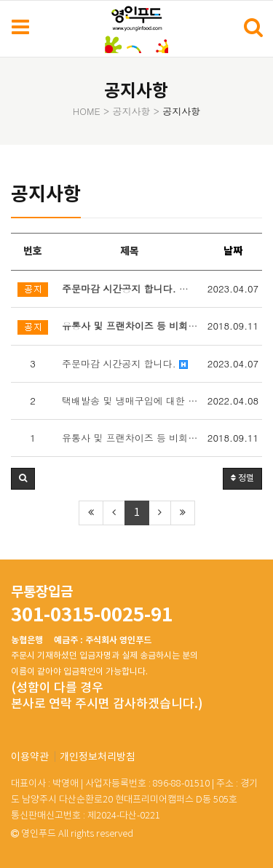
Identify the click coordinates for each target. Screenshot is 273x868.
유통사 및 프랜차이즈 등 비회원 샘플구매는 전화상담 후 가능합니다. (133, 438)
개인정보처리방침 (98, 757)
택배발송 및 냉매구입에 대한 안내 (133, 401)
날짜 (233, 251)
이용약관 (30, 757)
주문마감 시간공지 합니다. (125, 363)
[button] (23, 479)
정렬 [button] (242, 478)
